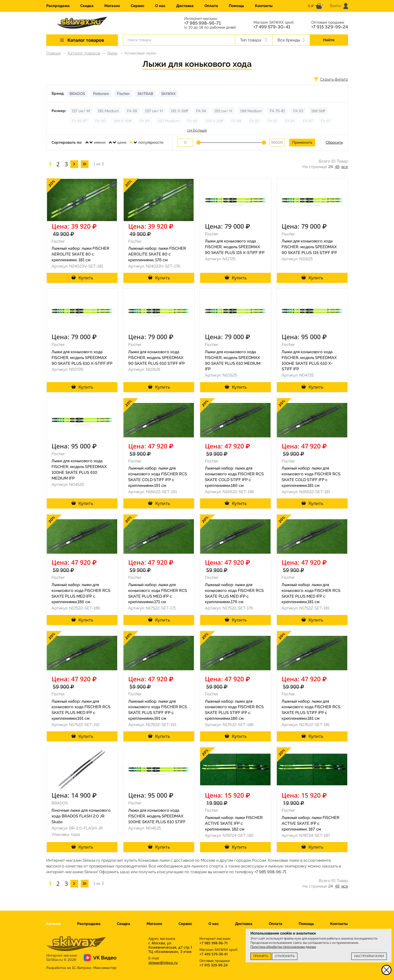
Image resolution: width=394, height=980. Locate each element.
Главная (53, 53)
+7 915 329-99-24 (330, 27)
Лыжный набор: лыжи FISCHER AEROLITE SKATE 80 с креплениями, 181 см (80, 254)
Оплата (211, 6)
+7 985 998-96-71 (203, 23)
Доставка (185, 6)
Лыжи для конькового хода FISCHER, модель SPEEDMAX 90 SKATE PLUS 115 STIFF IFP (309, 247)
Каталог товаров (84, 53)
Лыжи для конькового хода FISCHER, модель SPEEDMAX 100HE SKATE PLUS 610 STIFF (157, 816)
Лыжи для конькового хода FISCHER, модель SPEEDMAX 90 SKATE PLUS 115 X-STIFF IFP (235, 247)
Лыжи (112, 53)
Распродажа (58, 6)
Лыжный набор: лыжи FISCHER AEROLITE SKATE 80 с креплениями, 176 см (157, 254)
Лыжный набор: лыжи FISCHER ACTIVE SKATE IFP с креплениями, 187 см (311, 823)
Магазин (112, 6)
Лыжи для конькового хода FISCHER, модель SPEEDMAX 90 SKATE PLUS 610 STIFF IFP (157, 358)
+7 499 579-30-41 (272, 27)
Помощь (236, 6)
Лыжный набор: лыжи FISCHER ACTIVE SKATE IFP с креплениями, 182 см (234, 823)
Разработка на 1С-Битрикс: (81, 968)
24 (331, 167)
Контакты (264, 6)
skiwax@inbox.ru (163, 963)
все (345, 167)
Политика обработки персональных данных (283, 947)
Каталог (54, 924)
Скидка (87, 6)
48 (337, 167)
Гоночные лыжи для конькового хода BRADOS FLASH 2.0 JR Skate (81, 816)
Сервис (138, 6)
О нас (160, 6)
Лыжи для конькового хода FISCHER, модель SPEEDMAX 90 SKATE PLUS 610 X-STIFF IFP (82, 358)
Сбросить (334, 142)
